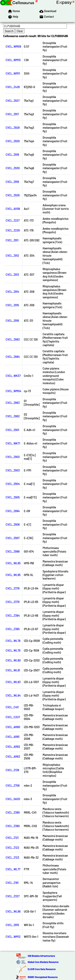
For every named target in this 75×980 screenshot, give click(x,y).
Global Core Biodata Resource (43, 962)
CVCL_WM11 (13, 73)
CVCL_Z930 (13, 168)
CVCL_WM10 (13, 60)
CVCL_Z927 (13, 100)
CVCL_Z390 (13, 826)
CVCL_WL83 (13, 682)
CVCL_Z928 (13, 127)
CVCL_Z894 (13, 511)
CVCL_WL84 (13, 695)
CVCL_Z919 (12, 182)
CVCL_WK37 (13, 376)
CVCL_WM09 (13, 46)
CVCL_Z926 (13, 195)
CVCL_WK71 (13, 443)
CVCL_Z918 (12, 154)
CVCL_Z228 (13, 230)
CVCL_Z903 (13, 470)
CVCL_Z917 (12, 114)
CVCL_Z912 (12, 255)
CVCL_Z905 (13, 497)
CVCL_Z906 (13, 524)
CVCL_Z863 (13, 403)
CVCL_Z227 (13, 220)
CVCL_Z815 (12, 925)
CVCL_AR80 (13, 727)
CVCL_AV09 (13, 209)
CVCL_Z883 (13, 339)
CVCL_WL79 (13, 650)
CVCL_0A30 (13, 799)
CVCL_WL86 (13, 911)
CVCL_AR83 (13, 756)
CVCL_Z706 (13, 785)
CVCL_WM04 (13, 391)
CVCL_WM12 (13, 936)
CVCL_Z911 (12, 240)
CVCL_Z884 (13, 357)
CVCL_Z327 (13, 896)
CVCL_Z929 (13, 141)
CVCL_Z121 (12, 837)
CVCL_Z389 (13, 812)
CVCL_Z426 (13, 87)
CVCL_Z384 (13, 615)
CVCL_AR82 (13, 746)
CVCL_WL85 (13, 563)
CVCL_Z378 (13, 588)
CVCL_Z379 (12, 602)
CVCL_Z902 (13, 457)
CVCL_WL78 (13, 641)
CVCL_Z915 (12, 305)
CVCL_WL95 (13, 575)
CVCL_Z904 (13, 484)
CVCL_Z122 (12, 847)
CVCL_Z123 (12, 857)
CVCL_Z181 (12, 883)
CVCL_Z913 (12, 274)
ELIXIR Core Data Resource (41, 969)
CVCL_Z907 (13, 538)
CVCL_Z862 (13, 416)
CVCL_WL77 (13, 869)
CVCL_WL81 (13, 670)
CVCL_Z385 (13, 629)
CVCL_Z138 (12, 770)
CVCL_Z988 (13, 551)
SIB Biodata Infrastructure (41, 956)
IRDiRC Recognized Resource (43, 977)
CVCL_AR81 (12, 737)
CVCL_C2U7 (13, 717)
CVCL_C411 (12, 707)
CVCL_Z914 (12, 291)
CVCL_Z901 (12, 430)
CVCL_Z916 (12, 320)
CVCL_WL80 (13, 660)
